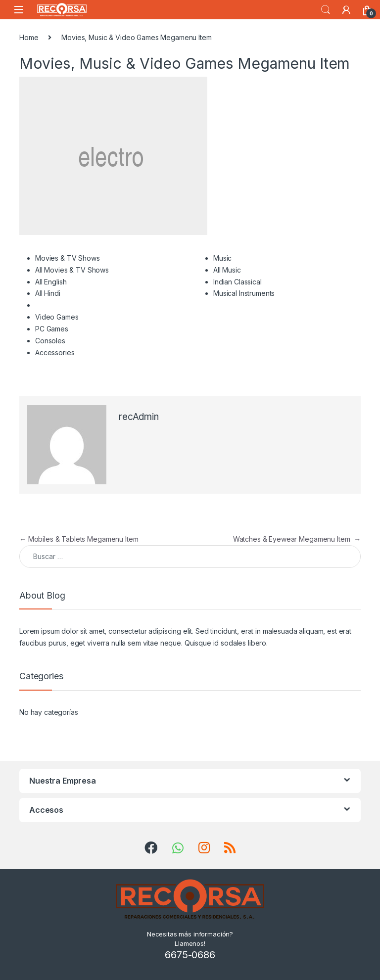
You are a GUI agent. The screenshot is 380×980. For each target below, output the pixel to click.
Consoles (50, 341)
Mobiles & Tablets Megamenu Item (79, 539)
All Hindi (48, 293)
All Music (227, 270)
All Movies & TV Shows (72, 270)
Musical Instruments (244, 293)
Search (326, 10)
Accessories (55, 352)
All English (51, 282)
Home (29, 37)
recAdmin (139, 417)
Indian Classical (237, 282)
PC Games (52, 329)
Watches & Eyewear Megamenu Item (297, 539)
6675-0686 (190, 955)
